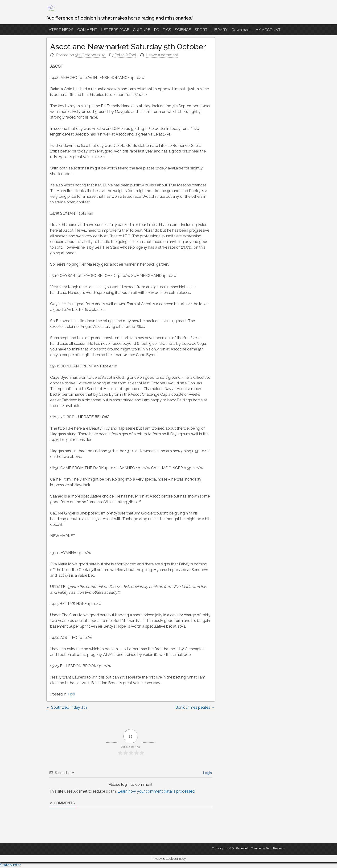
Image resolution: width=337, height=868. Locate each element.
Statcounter (10, 865)
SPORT (201, 30)
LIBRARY (220, 30)
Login (207, 773)
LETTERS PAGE (115, 30)
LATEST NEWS (60, 30)
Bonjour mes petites (195, 707)
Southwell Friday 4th (67, 707)
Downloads (241, 30)
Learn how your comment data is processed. (156, 791)
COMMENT (87, 30)
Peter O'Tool (125, 55)
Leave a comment (162, 55)
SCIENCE (183, 30)
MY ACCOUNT (268, 30)
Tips (71, 694)
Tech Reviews (275, 848)
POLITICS (162, 30)
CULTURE (142, 30)
